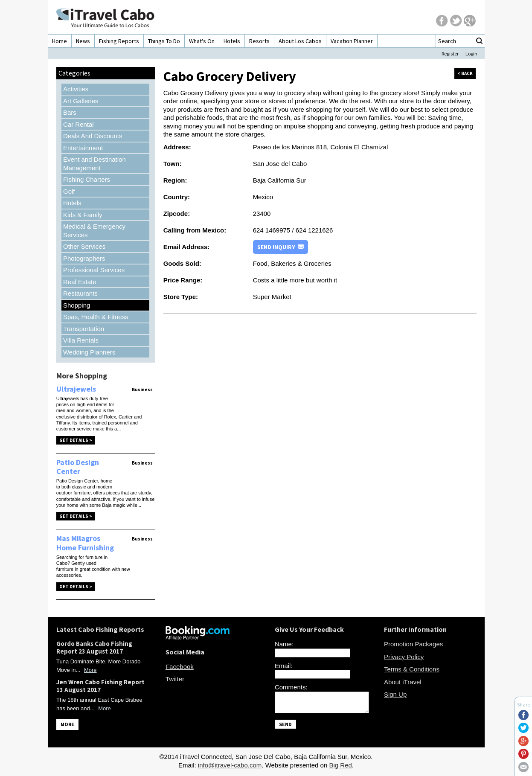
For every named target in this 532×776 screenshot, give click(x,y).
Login (471, 54)
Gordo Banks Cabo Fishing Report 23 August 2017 (94, 647)
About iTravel (403, 682)
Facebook (180, 667)
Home (60, 41)
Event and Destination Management (94, 164)
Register (450, 54)
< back (465, 73)
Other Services (84, 246)
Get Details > (76, 440)
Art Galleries (81, 101)
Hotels (232, 41)
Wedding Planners (89, 352)
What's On (202, 41)
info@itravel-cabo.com (230, 768)
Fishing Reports (119, 41)
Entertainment (83, 148)
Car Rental (78, 124)
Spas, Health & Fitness (96, 317)
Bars (70, 112)
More (90, 670)
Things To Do (164, 41)
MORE (67, 724)
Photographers (84, 258)
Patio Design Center (78, 467)
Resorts (259, 41)
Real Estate (80, 282)
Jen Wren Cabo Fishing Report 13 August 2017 (100, 686)
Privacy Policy (404, 657)
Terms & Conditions (412, 669)
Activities (76, 89)
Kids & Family (83, 215)
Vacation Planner (352, 41)
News (83, 41)
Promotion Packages (413, 644)
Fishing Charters (87, 179)
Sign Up (395, 694)
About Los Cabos (300, 41)
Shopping (77, 305)
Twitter (175, 679)
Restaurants (80, 293)
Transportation (84, 329)
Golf (69, 191)
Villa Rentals (81, 340)
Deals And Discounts (93, 136)
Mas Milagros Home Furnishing (85, 543)
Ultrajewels (76, 389)
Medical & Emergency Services (94, 231)
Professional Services (94, 270)
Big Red (340, 768)
